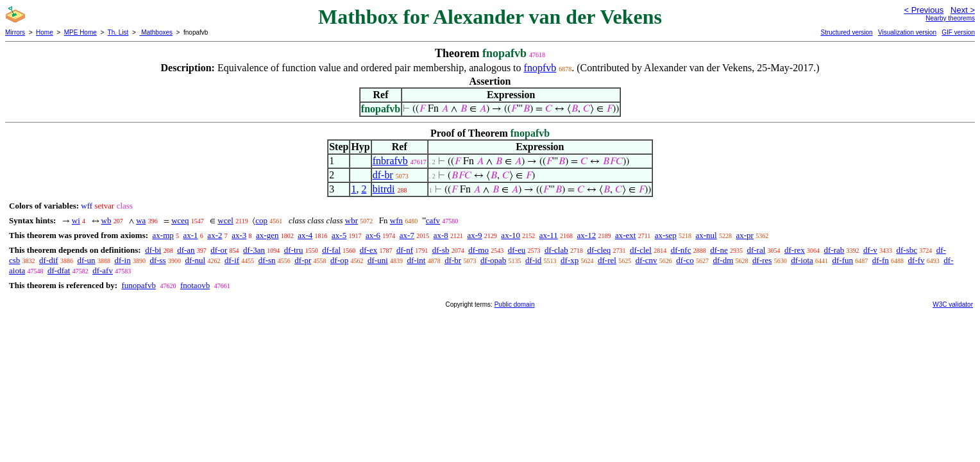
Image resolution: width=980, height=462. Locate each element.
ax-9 (475, 235)
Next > (963, 10)
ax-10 (511, 235)
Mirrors (15, 32)
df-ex (368, 250)
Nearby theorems (950, 18)
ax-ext (625, 235)
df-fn (881, 260)
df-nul (195, 260)
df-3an (254, 250)
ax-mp (163, 235)
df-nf (405, 250)
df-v (870, 250)
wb (106, 220)
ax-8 (441, 235)
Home (45, 32)
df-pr (303, 260)
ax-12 (587, 235)
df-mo (478, 250)
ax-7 (407, 235)
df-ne (719, 250)
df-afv (103, 270)
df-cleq (599, 250)
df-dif (49, 260)
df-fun (843, 260)
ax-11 (549, 235)
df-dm (723, 260)
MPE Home (80, 32)
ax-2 (215, 235)
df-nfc (681, 250)
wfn (396, 220)
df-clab (556, 250)
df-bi (153, 250)
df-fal (331, 250)
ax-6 (373, 235)
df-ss (157, 260)
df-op (339, 260)
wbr (351, 220)
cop (261, 220)
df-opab (493, 260)
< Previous (924, 10)
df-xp (570, 260)
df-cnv (646, 260)
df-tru (294, 250)
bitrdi (384, 189)
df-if (232, 260)
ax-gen (267, 235)
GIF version (958, 32)
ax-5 (339, 235)
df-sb (441, 250)
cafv (433, 220)
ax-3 (239, 235)
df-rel (607, 260)
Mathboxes (156, 32)
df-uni (378, 260)
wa (141, 220)
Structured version (846, 32)
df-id (533, 260)
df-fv (917, 260)
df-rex (795, 250)
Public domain (515, 304)
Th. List (118, 32)
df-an (186, 250)
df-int (417, 260)
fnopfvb (540, 68)
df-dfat (59, 270)
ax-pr (744, 235)
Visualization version (907, 32)
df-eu (517, 250)
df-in (122, 260)
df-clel (641, 250)
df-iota (802, 260)
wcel (225, 220)
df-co (685, 260)
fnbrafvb (390, 161)
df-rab (834, 250)
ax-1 (191, 235)
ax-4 (305, 235)
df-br (383, 175)
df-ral (756, 250)
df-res (762, 260)
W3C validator (953, 304)
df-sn (267, 260)
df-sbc (907, 250)
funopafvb (138, 285)
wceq (180, 220)
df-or (219, 250)
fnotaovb (195, 285)
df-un (86, 260)
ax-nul (706, 235)
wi (76, 220)
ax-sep (666, 235)
